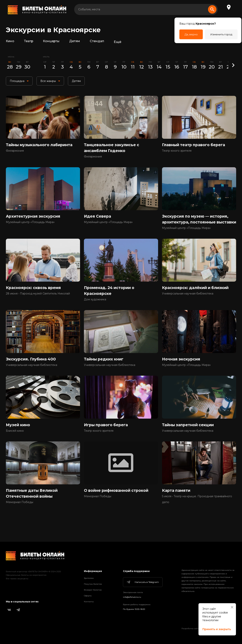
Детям (78, 42)
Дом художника (95, 309)
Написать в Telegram (142, 582)
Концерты (53, 42)
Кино (10, 42)
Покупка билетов (93, 584)
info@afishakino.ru (132, 597)
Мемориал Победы (20, 515)
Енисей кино (15, 443)
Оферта (88, 596)
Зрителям (89, 578)
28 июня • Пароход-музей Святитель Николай (38, 303)
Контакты (89, 602)
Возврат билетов (93, 590)
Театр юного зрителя (177, 152)
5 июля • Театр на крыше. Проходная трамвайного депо (197, 512)
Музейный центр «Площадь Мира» (30, 225)
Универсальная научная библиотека (188, 303)
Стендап (101, 42)
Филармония (15, 152)
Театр (30, 42)
